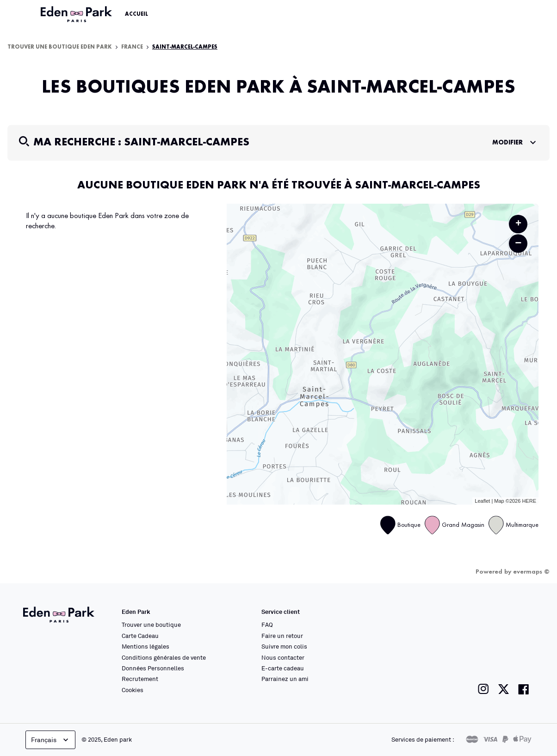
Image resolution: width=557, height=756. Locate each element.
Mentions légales (145, 646)
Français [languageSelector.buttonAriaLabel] (51, 740)
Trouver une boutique (151, 625)
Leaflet (482, 501)
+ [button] (518, 224)
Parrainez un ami (285, 679)
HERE (529, 501)
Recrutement (140, 679)
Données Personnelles (153, 668)
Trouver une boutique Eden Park (60, 47)
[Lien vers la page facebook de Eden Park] (524, 689)
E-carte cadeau (283, 668)
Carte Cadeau (140, 636)
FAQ (267, 625)
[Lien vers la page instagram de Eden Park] (483, 689)
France (132, 47)
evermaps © (531, 572)
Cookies (133, 690)
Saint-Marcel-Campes (185, 47)
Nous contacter (283, 657)
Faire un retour (282, 636)
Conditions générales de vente (164, 657)
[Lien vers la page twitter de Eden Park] (504, 689)
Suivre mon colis (284, 646)
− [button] (518, 243)
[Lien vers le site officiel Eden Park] (77, 14)
